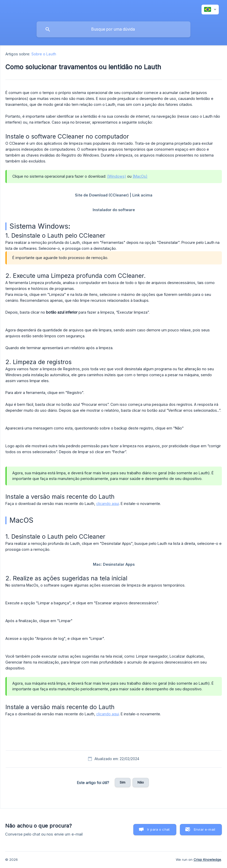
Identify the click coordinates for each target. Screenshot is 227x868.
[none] (210, 10)
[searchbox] (113, 29)
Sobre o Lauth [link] (44, 54)
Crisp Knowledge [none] (207, 860)
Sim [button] (123, 782)
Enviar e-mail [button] (204, 829)
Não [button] (141, 782)
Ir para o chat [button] (158, 829)
